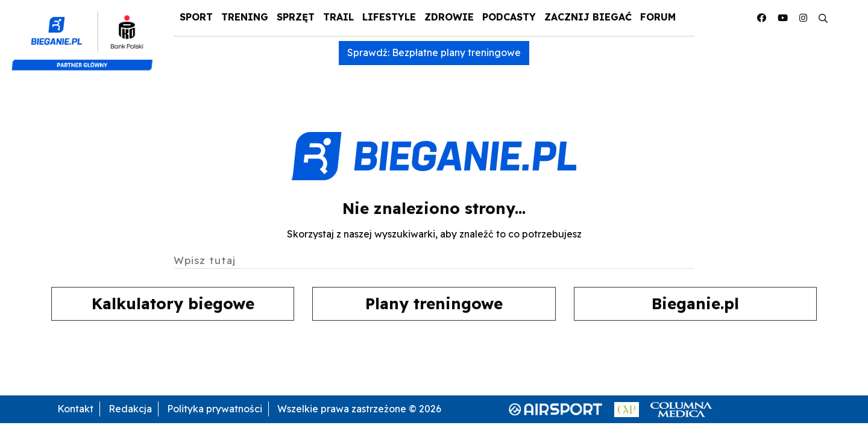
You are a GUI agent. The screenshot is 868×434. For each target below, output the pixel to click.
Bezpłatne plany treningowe (456, 52)
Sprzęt (296, 17)
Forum (658, 17)
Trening (245, 17)
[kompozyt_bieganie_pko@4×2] (87, 35)
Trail (338, 17)
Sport (196, 17)
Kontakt (75, 409)
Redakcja (130, 409)
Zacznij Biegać (588, 17)
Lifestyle (389, 17)
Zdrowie (449, 17)
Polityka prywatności (215, 409)
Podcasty (509, 17)
